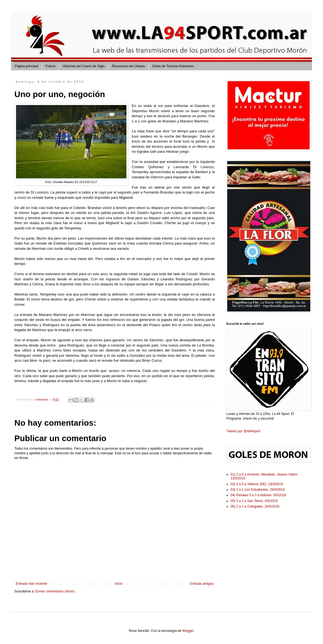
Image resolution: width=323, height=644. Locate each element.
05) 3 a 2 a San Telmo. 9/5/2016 (254, 501)
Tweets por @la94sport (243, 431)
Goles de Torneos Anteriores (173, 66)
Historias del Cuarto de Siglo (84, 66)
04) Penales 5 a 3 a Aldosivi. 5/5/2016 (258, 495)
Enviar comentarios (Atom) (55, 591)
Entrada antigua (202, 584)
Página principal (26, 66)
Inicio (119, 584)
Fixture (50, 66)
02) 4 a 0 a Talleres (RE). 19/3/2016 (257, 484)
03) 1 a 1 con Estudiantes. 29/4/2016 (258, 490)
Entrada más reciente (31, 584)
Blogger (188, 631)
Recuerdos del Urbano (128, 66)
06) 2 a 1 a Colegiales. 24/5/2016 (255, 506)
